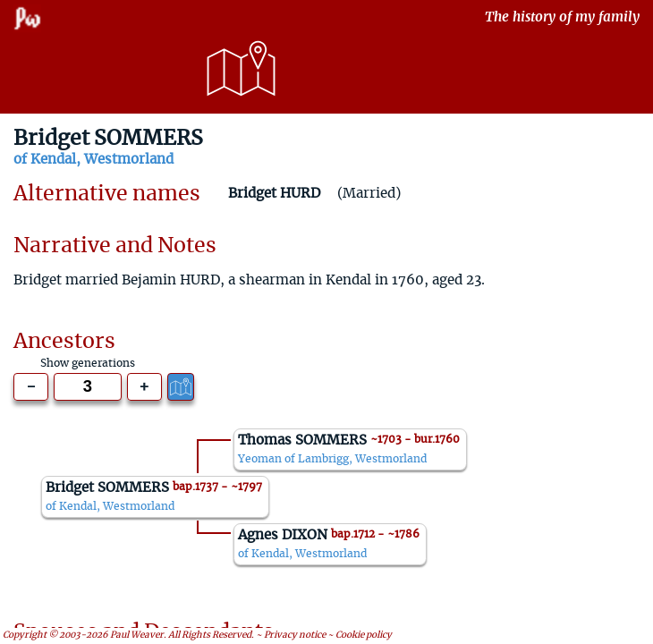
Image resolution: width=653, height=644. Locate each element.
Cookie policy (364, 635)
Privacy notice (295, 635)
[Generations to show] (88, 387)
